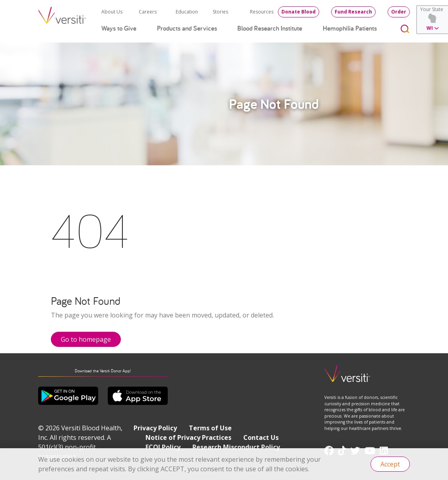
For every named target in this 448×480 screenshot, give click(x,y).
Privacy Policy (155, 428)
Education (187, 12)
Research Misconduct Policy (236, 447)
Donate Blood (299, 12)
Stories (220, 12)
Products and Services (187, 28)
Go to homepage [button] (86, 339)
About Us (112, 12)
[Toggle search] (405, 28)
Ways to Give (119, 28)
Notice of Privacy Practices (188, 437)
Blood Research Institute (270, 28)
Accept (390, 464)
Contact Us (261, 437)
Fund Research (353, 12)
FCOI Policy (163, 447)
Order (399, 12)
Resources (262, 12)
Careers (148, 12)
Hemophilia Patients (350, 28)
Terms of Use (210, 428)
